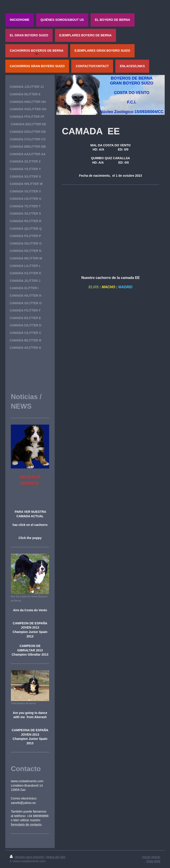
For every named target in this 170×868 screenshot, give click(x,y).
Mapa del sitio (56, 857)
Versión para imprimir (27, 857)
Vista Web (153, 861)
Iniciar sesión (151, 857)
